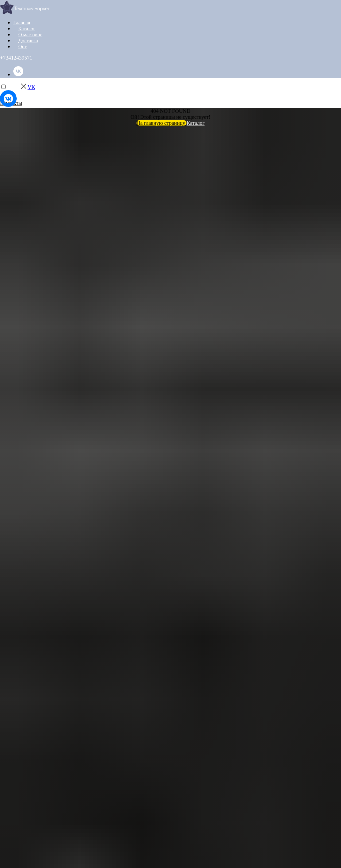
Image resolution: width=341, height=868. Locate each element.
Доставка (27, 41)
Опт (22, 47)
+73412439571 (16, 58)
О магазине (29, 35)
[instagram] (18, 92)
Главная (21, 23)
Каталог (26, 29)
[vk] (18, 74)
